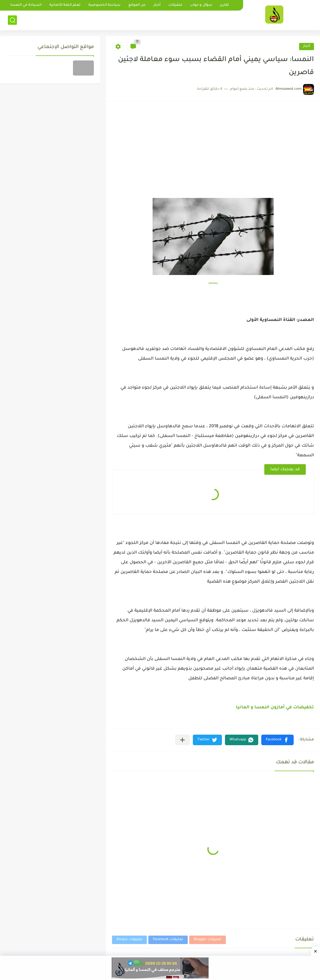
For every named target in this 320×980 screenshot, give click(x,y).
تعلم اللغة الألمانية (65, 5)
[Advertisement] (213, 153)
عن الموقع (137, 5)
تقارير (224, 5)
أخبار (157, 5)
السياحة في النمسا (26, 5)
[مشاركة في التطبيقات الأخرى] (182, 740)
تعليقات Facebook (168, 940)
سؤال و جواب (201, 5)
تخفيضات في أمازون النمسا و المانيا (275, 708)
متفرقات (175, 5)
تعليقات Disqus (129, 940)
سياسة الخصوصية (104, 5)
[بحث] (12, 20)
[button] (277, 740)
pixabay (213, 283)
